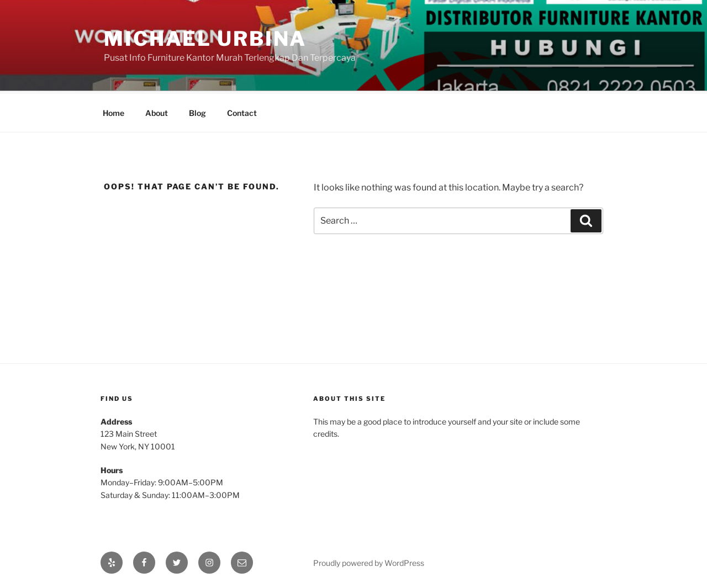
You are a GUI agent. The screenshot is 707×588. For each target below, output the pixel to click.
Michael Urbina (205, 39)
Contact (242, 111)
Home (114, 111)
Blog (197, 111)
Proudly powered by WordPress (369, 561)
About (157, 111)
